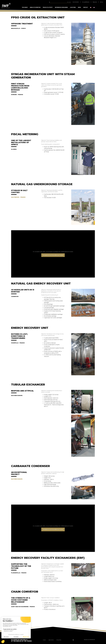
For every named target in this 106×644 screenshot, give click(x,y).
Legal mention (51, 640)
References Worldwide (61, 7)
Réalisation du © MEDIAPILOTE (89, 640)
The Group (25, 7)
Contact (86, 7)
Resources (95, 2)
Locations (73, 7)
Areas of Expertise (35, 7)
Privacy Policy (59, 640)
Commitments (76, 2)
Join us (102, 2)
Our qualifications (86, 2)
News (79, 7)
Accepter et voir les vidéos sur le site (53, 255)
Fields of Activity (48, 7)
